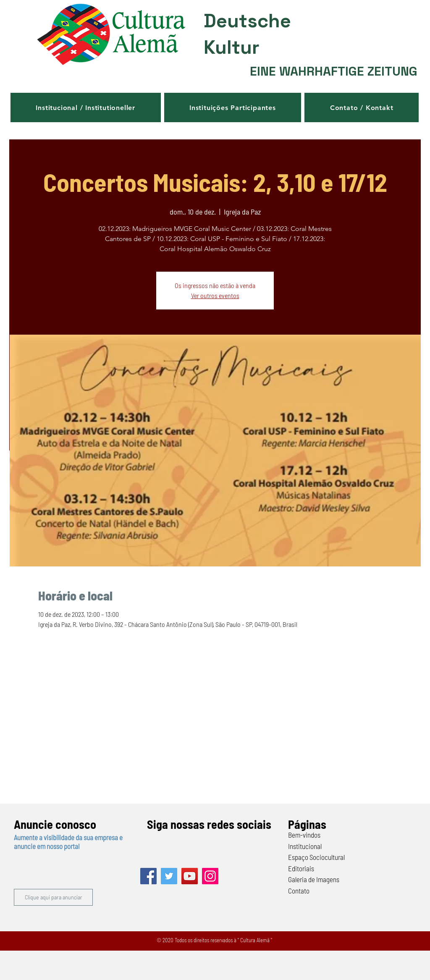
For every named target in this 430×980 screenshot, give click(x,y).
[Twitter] (169, 876)
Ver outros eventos (215, 295)
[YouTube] (190, 876)
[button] (86, 107)
